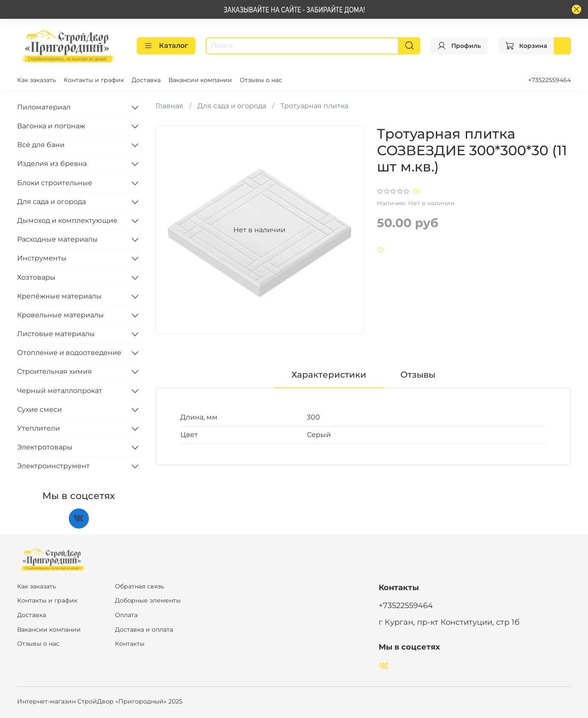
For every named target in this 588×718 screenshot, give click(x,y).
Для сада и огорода (232, 106)
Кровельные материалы (60, 315)
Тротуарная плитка (314, 106)
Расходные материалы (57, 239)
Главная (169, 106)
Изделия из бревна (52, 164)
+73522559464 (550, 80)
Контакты (130, 644)
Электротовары (45, 447)
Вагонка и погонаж (51, 126)
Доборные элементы (148, 600)
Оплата (126, 615)
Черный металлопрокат (60, 391)
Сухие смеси (40, 409)
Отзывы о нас (261, 80)
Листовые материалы (56, 334)
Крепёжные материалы (59, 296)
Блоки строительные (55, 183)
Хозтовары (36, 277)
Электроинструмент (53, 466)
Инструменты (42, 258)
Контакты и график (94, 80)
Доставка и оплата (144, 629)
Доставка (146, 80)
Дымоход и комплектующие (67, 220)
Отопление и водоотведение (69, 353)
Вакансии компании (200, 80)
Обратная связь (140, 586)
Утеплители (38, 428)
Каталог (166, 46)
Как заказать (37, 80)
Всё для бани (41, 145)
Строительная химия (54, 371)
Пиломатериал (44, 107)
